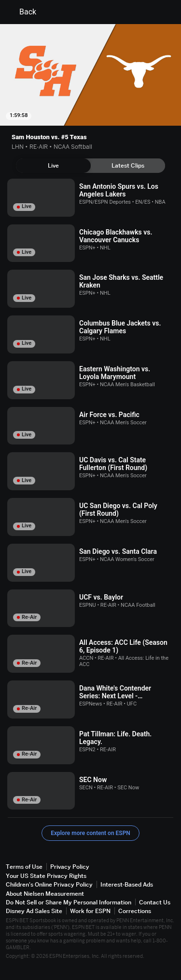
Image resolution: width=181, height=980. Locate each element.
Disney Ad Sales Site (34, 911)
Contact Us (155, 902)
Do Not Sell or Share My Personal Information (69, 902)
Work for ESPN (90, 911)
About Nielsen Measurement (45, 894)
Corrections (135, 911)
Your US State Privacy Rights (46, 876)
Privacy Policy (70, 867)
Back (22, 12)
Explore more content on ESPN (90, 833)
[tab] (53, 166)
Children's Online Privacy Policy (49, 884)
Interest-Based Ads (127, 884)
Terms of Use (24, 867)
